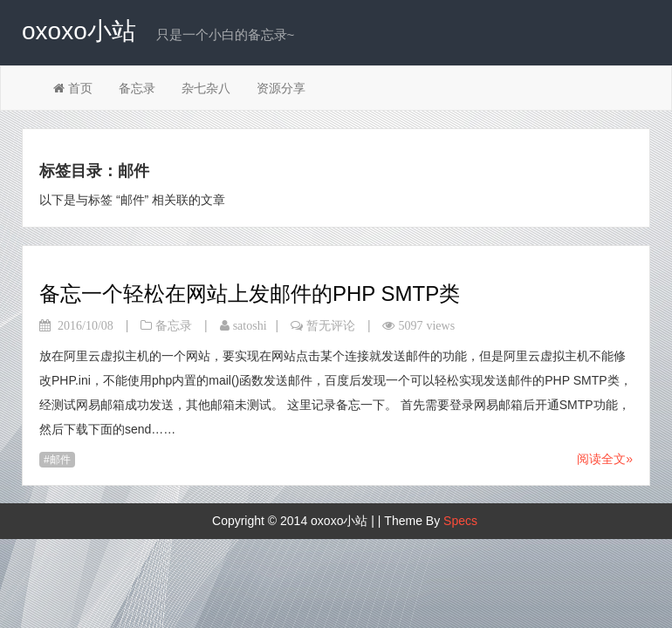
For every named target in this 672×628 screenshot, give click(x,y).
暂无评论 (331, 325)
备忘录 (137, 88)
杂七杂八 (206, 88)
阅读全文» (605, 459)
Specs (460, 521)
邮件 (60, 460)
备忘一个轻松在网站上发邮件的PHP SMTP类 (250, 294)
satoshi (250, 325)
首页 (73, 88)
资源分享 (281, 88)
